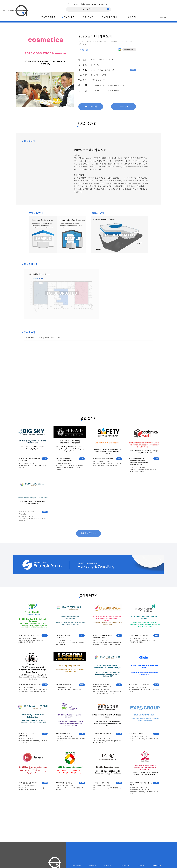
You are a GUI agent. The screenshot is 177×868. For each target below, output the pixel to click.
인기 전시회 (88, 17)
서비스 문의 (123, 107)
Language (155, 865)
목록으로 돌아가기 (89, 533)
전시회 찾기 (69, 17)
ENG (163, 17)
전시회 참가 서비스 (110, 17)
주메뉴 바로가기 (0, 0)
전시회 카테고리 (48, 17)
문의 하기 (132, 17)
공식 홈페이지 (91, 107)
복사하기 (133, 70)
